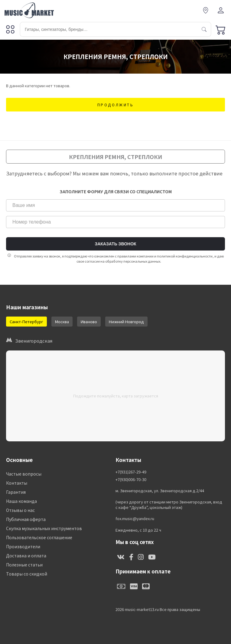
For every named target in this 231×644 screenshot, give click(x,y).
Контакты (17, 483)
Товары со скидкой (27, 574)
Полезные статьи (24, 565)
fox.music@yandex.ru (135, 519)
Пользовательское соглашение (39, 537)
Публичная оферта (26, 519)
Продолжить (116, 105)
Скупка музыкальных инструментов (44, 528)
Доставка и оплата (26, 556)
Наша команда (21, 501)
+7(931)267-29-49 (131, 472)
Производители (23, 546)
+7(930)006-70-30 (131, 480)
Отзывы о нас (20, 510)
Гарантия (16, 492)
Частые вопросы (24, 474)
